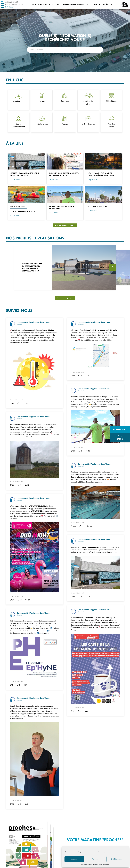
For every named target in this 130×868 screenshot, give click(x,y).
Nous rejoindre (120, 429)
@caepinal (20, 324)
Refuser (95, 859)
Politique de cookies (86, 864)
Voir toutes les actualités (65, 225)
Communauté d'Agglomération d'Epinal (33, 322)
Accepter (74, 859)
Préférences (116, 859)
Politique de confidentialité (101, 864)
